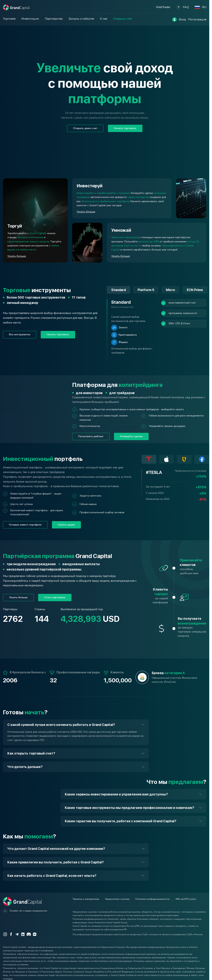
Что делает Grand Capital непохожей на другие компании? (56, 849)
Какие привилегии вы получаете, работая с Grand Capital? (56, 862)
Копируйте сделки (131, 436)
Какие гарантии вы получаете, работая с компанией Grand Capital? (121, 821)
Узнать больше (18, 597)
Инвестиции (30, 19)
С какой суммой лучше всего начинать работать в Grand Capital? (61, 725)
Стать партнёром (55, 597)
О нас (104, 19)
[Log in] (174, 19)
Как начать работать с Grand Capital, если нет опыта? (52, 876)
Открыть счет (123, 19)
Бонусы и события (81, 19)
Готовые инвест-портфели (25, 525)
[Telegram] (17, 934)
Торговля (9, 19)
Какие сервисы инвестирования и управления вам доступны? (116, 794)
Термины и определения (86, 899)
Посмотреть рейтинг (91, 436)
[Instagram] (5, 934)
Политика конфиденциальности (153, 899)
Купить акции (66, 525)
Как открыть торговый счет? (31, 753)
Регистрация (197, 19)
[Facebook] (11, 934)
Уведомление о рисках (117, 899)
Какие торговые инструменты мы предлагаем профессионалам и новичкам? (129, 808)
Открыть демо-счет (85, 128)
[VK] (35, 934)
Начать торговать (125, 128)
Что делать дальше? (25, 767)
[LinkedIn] (23, 934)
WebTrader (163, 7)
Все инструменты (20, 334)
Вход (182, 19)
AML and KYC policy (186, 899)
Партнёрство (54, 19)
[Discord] (29, 934)
